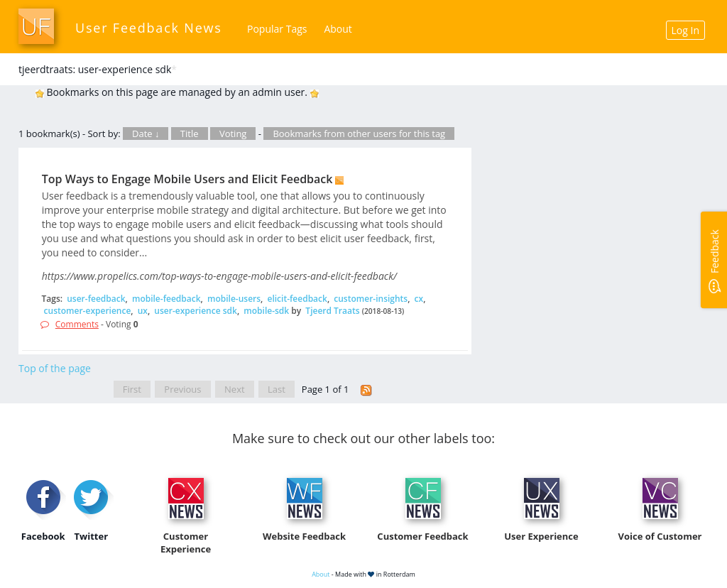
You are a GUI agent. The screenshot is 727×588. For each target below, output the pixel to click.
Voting (233, 134)
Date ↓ (146, 134)
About (338, 29)
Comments (77, 324)
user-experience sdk (196, 311)
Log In (685, 30)
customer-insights (371, 299)
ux (143, 311)
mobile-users (234, 299)
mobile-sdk (266, 311)
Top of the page (55, 368)
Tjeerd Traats (332, 311)
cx (419, 299)
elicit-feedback (297, 299)
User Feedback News (149, 28)
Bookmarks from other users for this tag (359, 134)
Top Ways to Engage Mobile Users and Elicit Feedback (187, 179)
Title (190, 134)
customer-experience (88, 311)
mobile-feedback (166, 299)
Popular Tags (277, 29)
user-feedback (96, 299)
